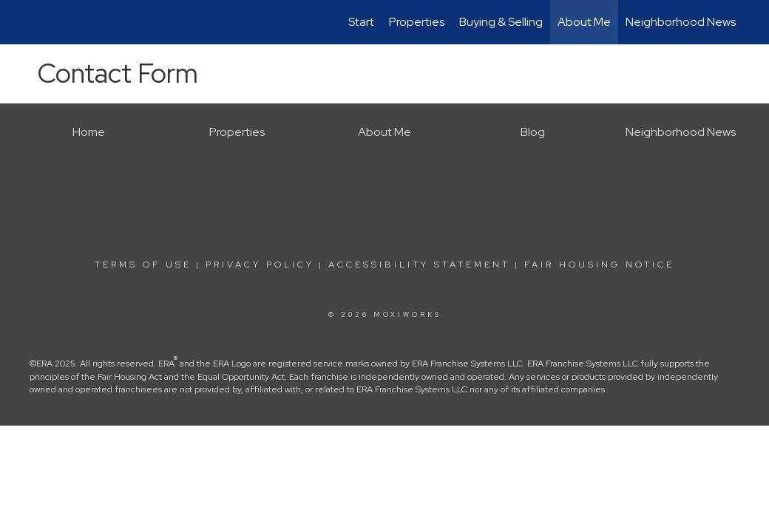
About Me (584, 22)
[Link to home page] (34, 22)
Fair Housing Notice (599, 265)
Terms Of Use (143, 265)
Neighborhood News (681, 22)
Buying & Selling (501, 22)
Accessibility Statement (419, 265)
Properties (417, 22)
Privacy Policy (260, 265)
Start (361, 22)
